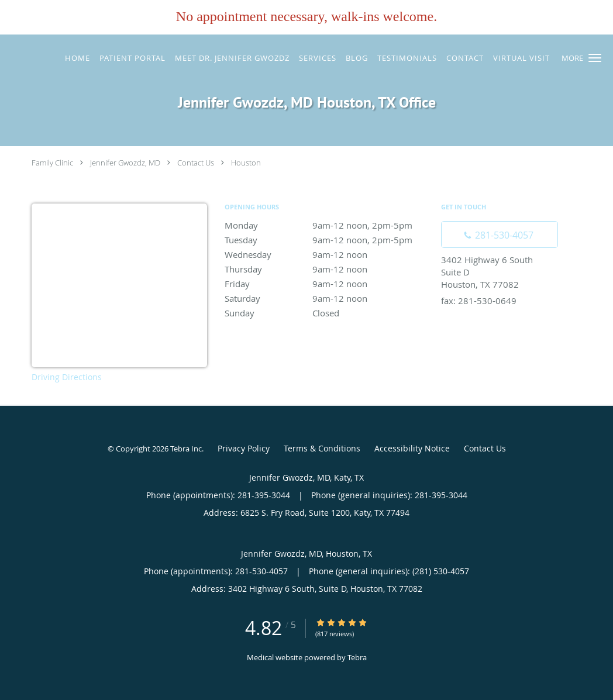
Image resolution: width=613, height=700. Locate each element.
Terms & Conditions (322, 448)
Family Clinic (52, 163)
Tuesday (327, 240)
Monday (327, 225)
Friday (327, 284)
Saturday (327, 298)
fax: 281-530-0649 (479, 301)
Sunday (327, 313)
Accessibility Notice (412, 448)
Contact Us (196, 163)
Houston (246, 163)
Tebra (357, 657)
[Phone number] (500, 235)
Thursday (327, 269)
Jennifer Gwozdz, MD (125, 163)
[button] (595, 58)
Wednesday (327, 254)
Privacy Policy (244, 448)
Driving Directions (67, 377)
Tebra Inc (186, 449)
